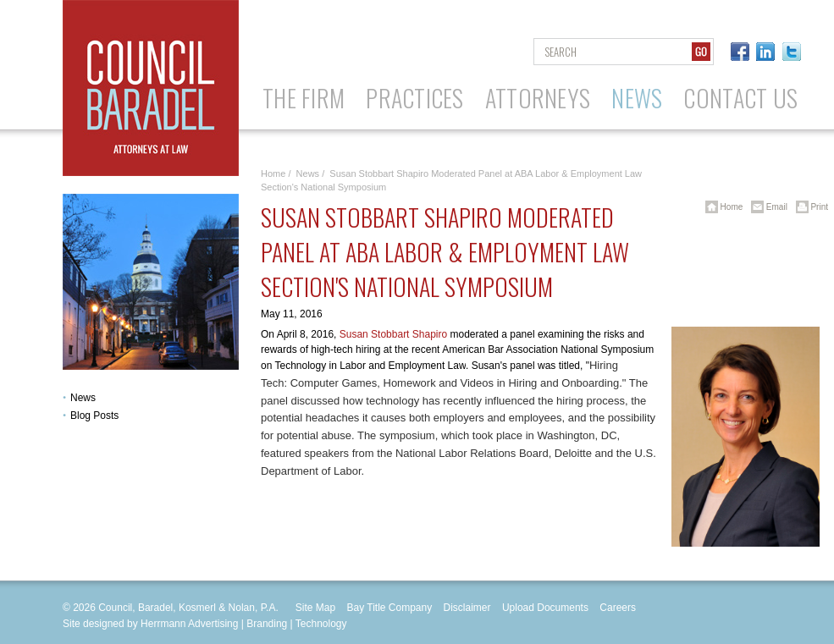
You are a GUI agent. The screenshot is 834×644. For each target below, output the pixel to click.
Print (809, 207)
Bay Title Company (389, 608)
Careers (618, 608)
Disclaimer (467, 608)
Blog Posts (94, 416)
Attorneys (538, 98)
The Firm (304, 98)
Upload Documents (545, 608)
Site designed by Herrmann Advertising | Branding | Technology (205, 624)
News (637, 98)
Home (273, 173)
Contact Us (740, 98)
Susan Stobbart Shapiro (393, 334)
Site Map (315, 608)
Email (766, 207)
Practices (415, 98)
